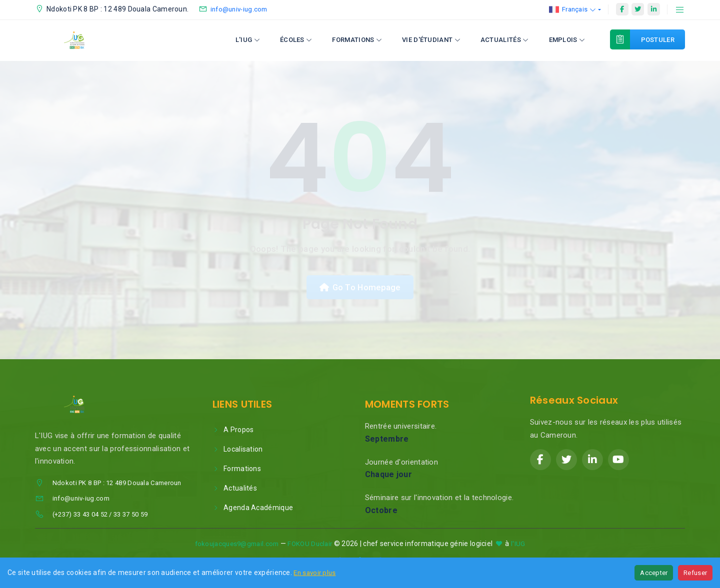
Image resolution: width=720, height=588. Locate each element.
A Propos (233, 431)
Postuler (652, 39)
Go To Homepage (360, 288)
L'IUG (248, 40)
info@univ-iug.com (239, 9)
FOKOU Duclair (310, 545)
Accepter (654, 573)
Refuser (695, 573)
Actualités (505, 40)
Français (573, 9)
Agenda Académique (253, 509)
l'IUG (518, 545)
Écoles (296, 40)
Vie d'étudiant (431, 40)
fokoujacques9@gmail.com (237, 545)
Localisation (238, 451)
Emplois (567, 40)
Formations (357, 40)
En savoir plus (314, 573)
